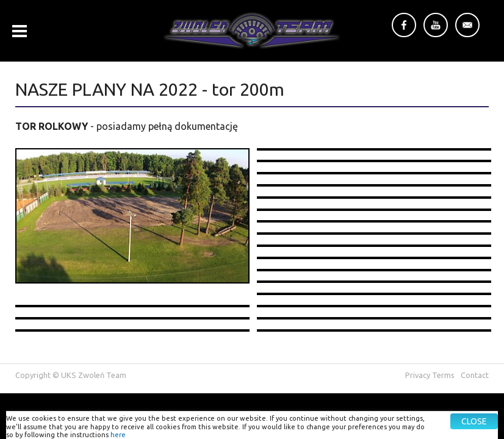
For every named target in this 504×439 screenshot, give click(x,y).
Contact (475, 375)
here (118, 435)
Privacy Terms (430, 375)
